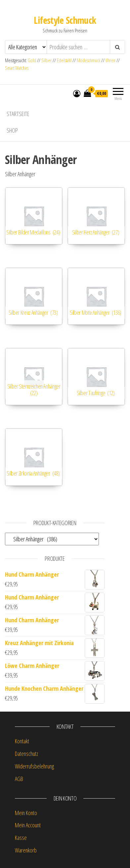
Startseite (18, 114)
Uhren (110, 60)
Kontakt (22, 741)
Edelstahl (64, 60)
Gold (32, 60)
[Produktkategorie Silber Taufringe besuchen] (96, 377)
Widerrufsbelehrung (34, 766)
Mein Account (28, 825)
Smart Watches (17, 68)
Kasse (21, 838)
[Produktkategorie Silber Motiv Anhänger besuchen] (96, 296)
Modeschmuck (88, 60)
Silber (46, 60)
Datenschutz (26, 754)
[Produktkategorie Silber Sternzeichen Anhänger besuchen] (34, 377)
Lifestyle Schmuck (65, 20)
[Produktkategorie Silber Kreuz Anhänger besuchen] (34, 296)
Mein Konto (26, 813)
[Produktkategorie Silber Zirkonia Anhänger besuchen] (34, 457)
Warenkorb (26, 850)
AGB (19, 779)
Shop (12, 130)
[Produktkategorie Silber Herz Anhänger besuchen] (96, 216)
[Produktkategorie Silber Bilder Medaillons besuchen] (34, 216)
